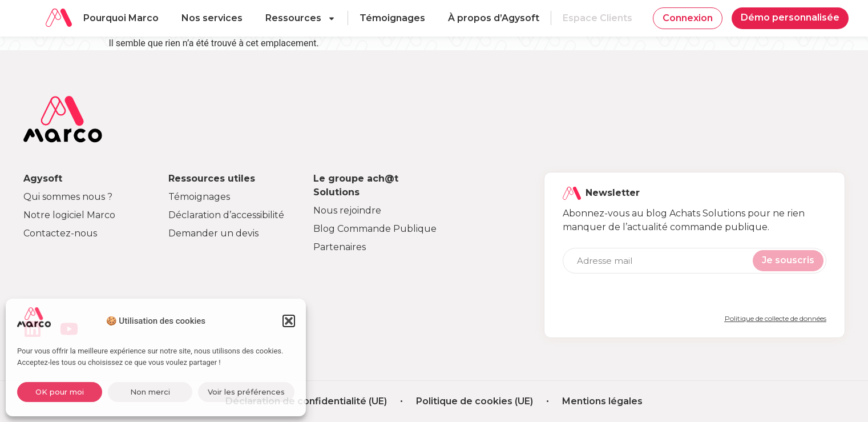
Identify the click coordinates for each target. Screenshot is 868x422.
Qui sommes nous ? (68, 197)
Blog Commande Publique (375, 229)
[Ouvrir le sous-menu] (334, 18)
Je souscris (788, 260)
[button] (289, 321)
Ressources (293, 18)
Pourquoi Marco (121, 18)
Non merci (150, 392)
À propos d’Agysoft (494, 18)
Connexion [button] (688, 18)
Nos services (212, 18)
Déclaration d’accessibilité (226, 215)
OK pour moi (60, 392)
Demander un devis (213, 233)
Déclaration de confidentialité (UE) (306, 401)
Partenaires (340, 247)
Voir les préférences (246, 392)
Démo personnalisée (790, 17)
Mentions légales (602, 401)
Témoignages (392, 18)
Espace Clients (597, 18)
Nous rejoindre (347, 210)
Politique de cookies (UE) (475, 401)
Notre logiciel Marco (69, 215)
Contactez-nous (60, 233)
